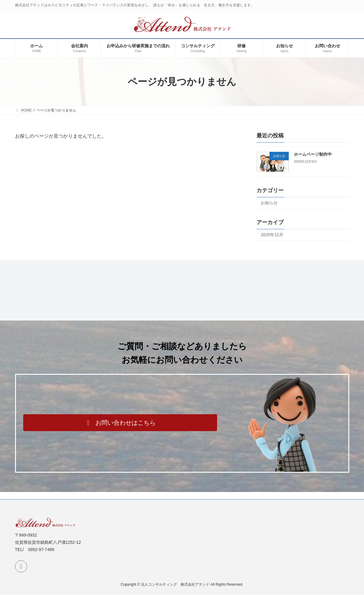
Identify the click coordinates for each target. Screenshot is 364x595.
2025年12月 (272, 235)
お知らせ (269, 203)
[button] (120, 423)
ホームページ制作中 (313, 154)
